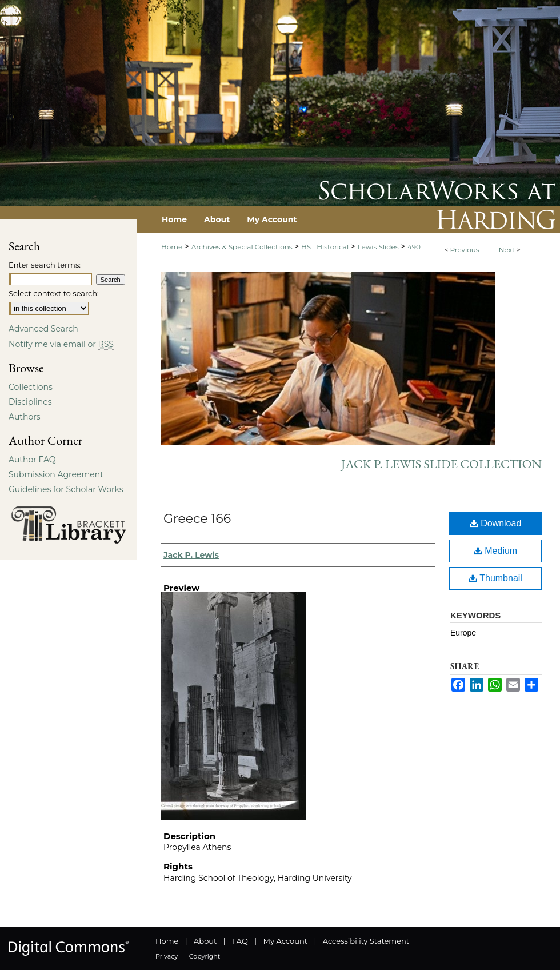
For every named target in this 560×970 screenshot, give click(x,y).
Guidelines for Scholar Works (66, 489)
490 (414, 247)
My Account (285, 941)
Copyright (205, 956)
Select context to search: (54, 293)
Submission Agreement (56, 474)
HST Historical (325, 247)
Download (496, 523)
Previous (464, 250)
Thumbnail (495, 578)
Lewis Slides (378, 247)
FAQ (240, 941)
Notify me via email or (61, 344)
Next (507, 250)
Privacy (167, 956)
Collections (31, 387)
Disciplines (30, 402)
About (205, 941)
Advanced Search (43, 329)
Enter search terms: (45, 265)
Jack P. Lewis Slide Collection (441, 464)
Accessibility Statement (366, 941)
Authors (25, 417)
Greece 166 (197, 519)
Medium (495, 551)
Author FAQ (32, 460)
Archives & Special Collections (242, 247)
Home (172, 247)
